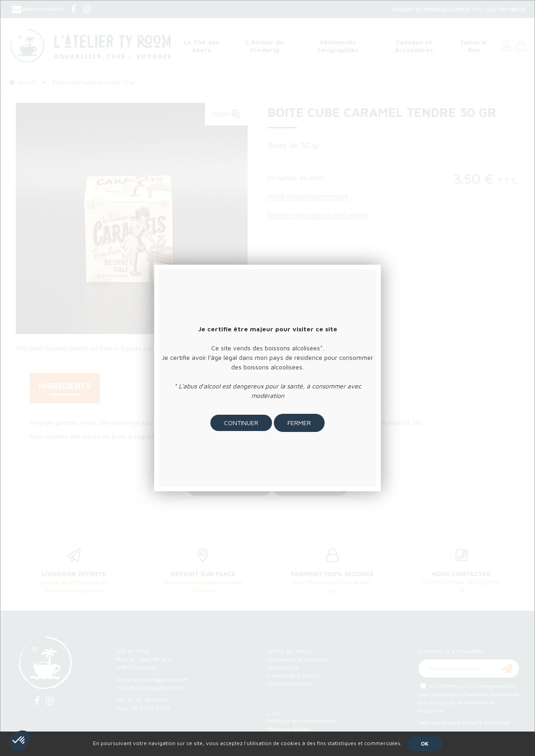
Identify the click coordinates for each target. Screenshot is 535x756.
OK (425, 744)
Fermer (299, 423)
